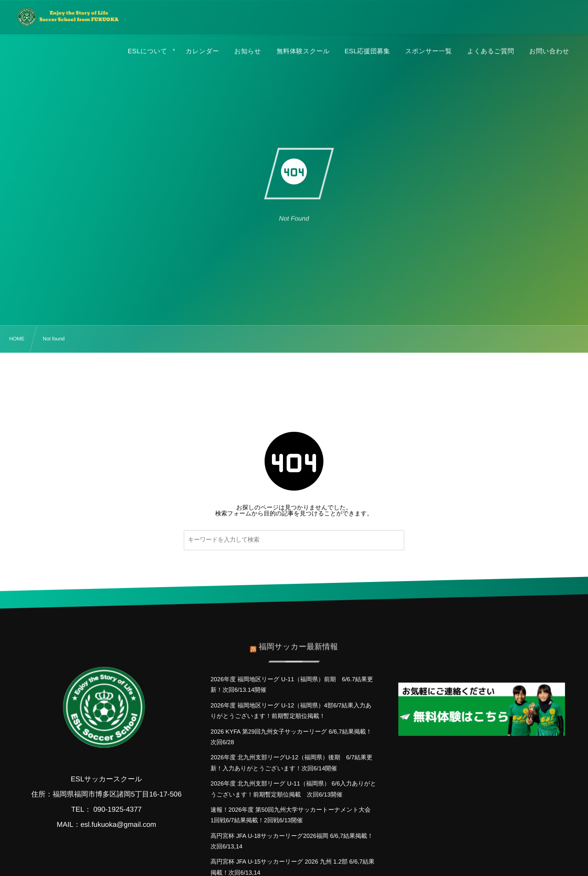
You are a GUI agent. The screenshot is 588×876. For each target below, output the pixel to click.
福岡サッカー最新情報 (298, 643)
